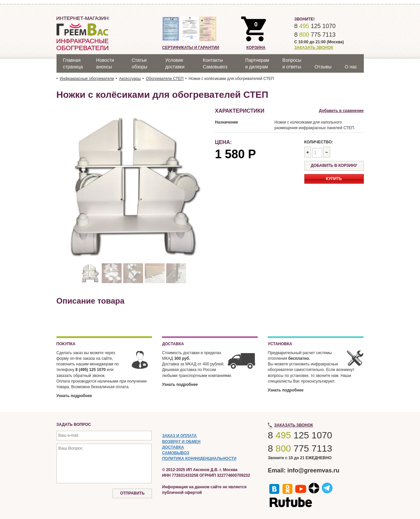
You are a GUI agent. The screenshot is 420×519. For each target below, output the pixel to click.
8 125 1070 (315, 26)
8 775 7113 (315, 35)
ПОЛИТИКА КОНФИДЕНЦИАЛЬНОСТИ (199, 459)
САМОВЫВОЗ (175, 453)
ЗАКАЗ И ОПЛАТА (179, 436)
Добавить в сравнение (341, 111)
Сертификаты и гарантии (191, 48)
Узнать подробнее (74, 396)
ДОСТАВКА (173, 447)
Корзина (256, 48)
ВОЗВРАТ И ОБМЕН (181, 442)
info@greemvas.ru (314, 470)
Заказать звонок (314, 48)
